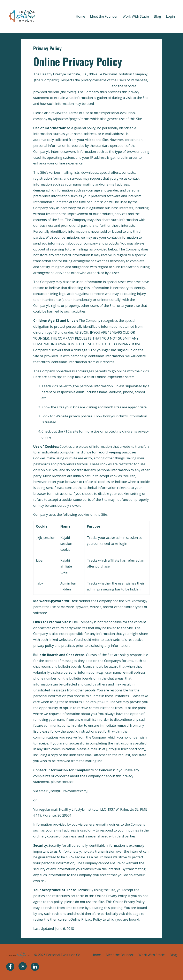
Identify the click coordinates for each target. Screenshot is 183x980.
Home (80, 16)
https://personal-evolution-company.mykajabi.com (72, 86)
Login (170, 16)
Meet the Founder (104, 16)
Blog (157, 16)
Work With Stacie (136, 16)
